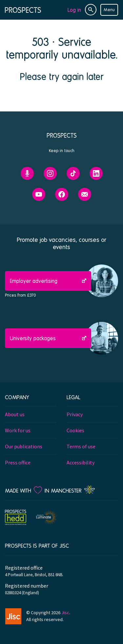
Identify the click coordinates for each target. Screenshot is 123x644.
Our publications (24, 446)
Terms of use (81, 446)
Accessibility (81, 462)
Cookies (75, 430)
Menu (109, 10)
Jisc (65, 613)
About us (15, 414)
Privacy (75, 414)
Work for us (18, 430)
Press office (18, 462)
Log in (74, 10)
